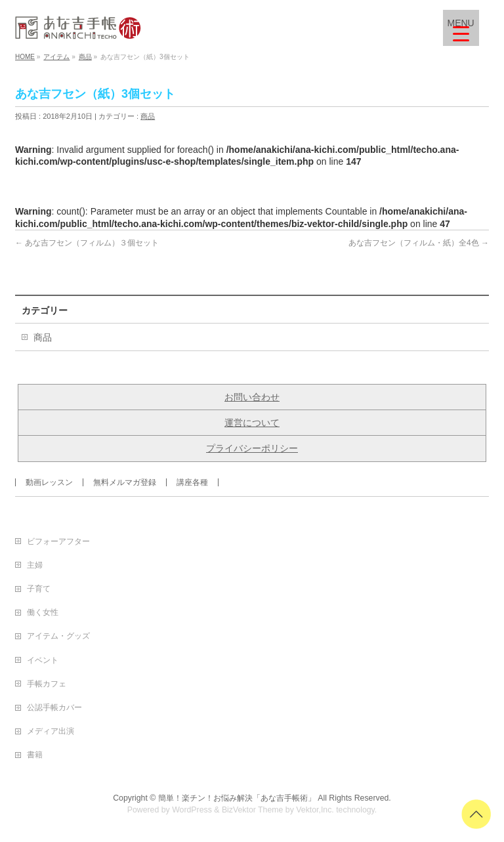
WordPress (192, 810)
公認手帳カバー (54, 707)
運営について (252, 423)
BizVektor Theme (253, 810)
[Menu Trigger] (461, 28)
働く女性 (43, 612)
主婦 (35, 565)
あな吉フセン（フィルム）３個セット (87, 243)
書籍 (35, 755)
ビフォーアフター (58, 541)
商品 (148, 116)
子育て (39, 589)
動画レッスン (49, 482)
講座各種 (192, 482)
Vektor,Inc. (315, 810)
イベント (43, 660)
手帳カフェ (47, 684)
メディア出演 (51, 731)
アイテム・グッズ (58, 636)
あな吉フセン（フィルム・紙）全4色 (419, 243)
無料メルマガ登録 (125, 482)
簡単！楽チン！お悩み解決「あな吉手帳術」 (237, 798)
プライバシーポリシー (252, 448)
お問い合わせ (252, 397)
